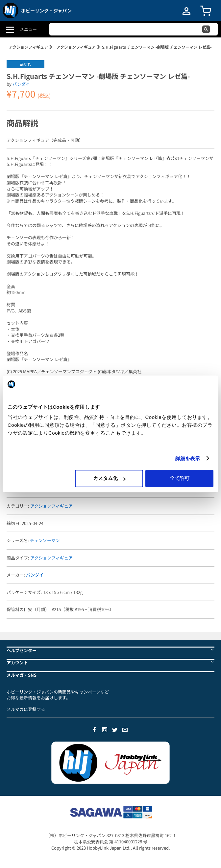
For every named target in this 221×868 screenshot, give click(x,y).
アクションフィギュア (28, 47)
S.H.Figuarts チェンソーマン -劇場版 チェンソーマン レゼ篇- (157, 47)
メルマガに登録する (26, 709)
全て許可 (180, 478)
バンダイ (21, 84)
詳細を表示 (188, 458)
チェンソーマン (45, 540)
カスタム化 (109, 478)
